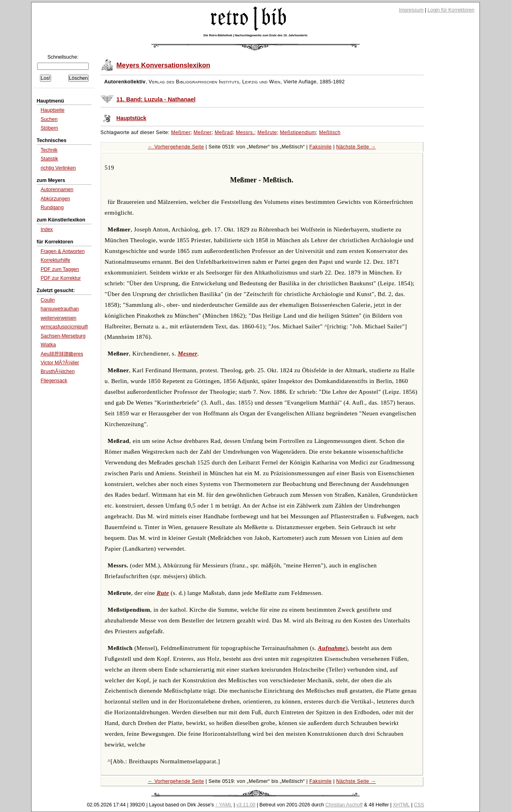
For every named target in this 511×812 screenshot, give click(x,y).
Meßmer (181, 132)
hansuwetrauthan (60, 309)
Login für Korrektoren (451, 10)
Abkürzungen (55, 199)
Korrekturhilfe (55, 260)
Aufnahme (332, 648)
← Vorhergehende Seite (176, 147)
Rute (163, 593)
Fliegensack (54, 381)
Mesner (187, 354)
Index (47, 229)
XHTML (401, 805)
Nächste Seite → (356, 147)
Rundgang (52, 207)
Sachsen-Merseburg (63, 336)
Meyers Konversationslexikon (163, 65)
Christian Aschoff (344, 805)
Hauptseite (53, 110)
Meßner (203, 132)
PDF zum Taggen (60, 269)
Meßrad (224, 132)
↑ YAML (224, 805)
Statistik (50, 159)
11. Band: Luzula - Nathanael (156, 99)
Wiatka (48, 345)
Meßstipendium (298, 132)
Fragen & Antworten (63, 251)
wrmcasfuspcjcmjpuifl (64, 327)
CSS (419, 805)
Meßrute (267, 132)
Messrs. (245, 132)
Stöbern (50, 128)
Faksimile (321, 147)
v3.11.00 (246, 805)
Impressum (411, 10)
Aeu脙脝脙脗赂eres (62, 354)
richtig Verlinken (58, 168)
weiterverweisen (59, 318)
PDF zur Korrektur (61, 278)
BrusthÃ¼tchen (58, 371)
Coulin (48, 300)
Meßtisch (330, 132)
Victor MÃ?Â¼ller (60, 363)
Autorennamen (57, 190)
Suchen (49, 119)
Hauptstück (132, 118)
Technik (49, 150)
